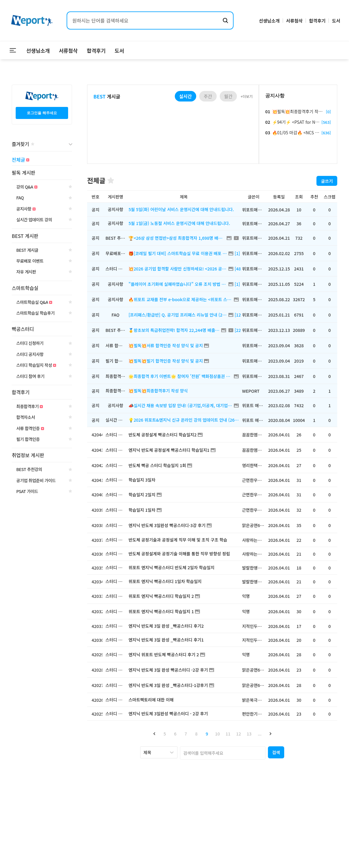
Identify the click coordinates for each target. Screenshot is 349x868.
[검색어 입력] (144, 20)
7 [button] (186, 734)
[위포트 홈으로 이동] (32, 21)
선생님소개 (269, 21)
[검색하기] (225, 20)
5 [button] (165, 734)
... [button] (260, 734)
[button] (154, 734)
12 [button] (239, 734)
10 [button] (218, 734)
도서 (336, 21)
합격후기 (317, 21)
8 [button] (197, 734)
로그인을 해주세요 (42, 113)
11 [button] (228, 734)
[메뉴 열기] (13, 50)
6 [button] (175, 734)
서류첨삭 (294, 21)
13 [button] (249, 734)
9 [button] (207, 734)
